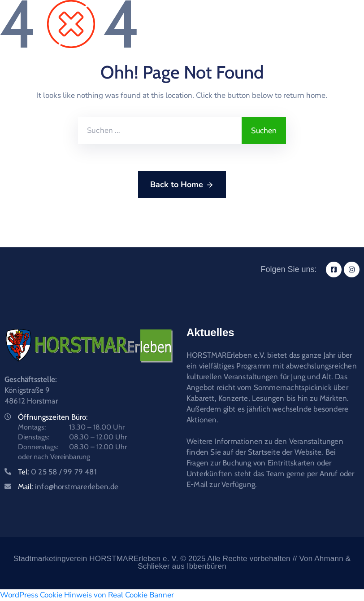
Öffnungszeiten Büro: (53, 417)
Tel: (57, 472)
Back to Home (182, 185)
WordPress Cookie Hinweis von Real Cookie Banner (87, 595)
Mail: (68, 487)
